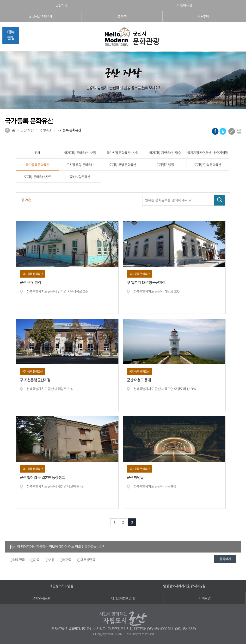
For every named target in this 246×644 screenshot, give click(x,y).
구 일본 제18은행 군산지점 (146, 283)
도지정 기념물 (165, 165)
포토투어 (203, 16)
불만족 (67, 560)
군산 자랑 (27, 130)
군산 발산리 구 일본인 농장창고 (42, 478)
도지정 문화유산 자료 (38, 177)
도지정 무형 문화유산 (123, 165)
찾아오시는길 (41, 598)
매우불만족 (88, 560)
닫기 (232, 131)
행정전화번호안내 (123, 598)
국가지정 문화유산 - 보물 (80, 153)
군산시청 (62, 5)
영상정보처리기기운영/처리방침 (184, 586)
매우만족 (19, 560)
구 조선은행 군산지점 (35, 380)
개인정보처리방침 (61, 586)
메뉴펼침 (11, 35)
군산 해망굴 (135, 478)
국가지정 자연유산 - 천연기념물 (208, 153)
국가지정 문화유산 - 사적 (123, 153)
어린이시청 (185, 5)
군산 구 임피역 (30, 283)
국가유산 (45, 130)
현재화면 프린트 (238, 131)
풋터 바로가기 (0, 0)
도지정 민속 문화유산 (208, 165)
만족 (37, 560)
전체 (37, 153)
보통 (51, 560)
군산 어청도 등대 (139, 380)
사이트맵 (205, 598)
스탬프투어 (122, 16)
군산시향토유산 (80, 177)
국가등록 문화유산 (69, 130)
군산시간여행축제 (41, 16)
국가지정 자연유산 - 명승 (165, 153)
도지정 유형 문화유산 (80, 165)
